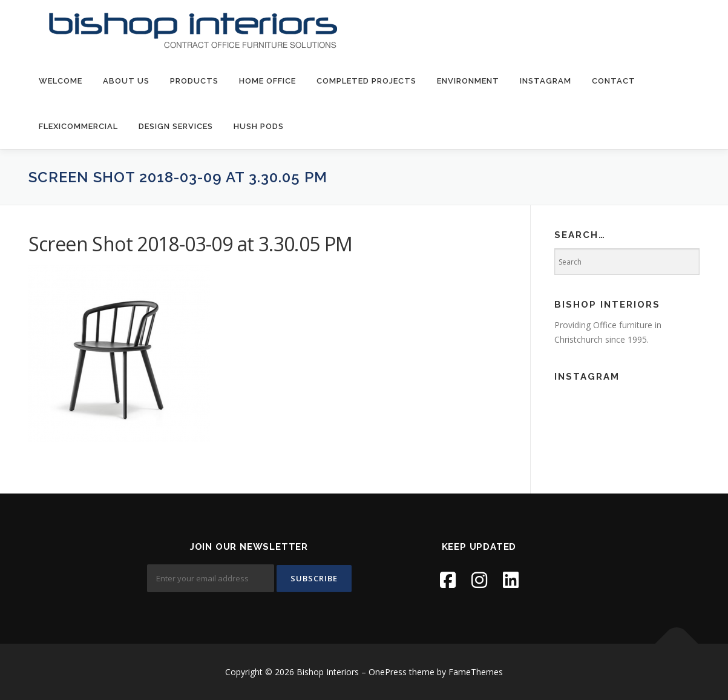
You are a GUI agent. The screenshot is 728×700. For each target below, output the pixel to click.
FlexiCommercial (78, 126)
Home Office (267, 81)
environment (468, 81)
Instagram (546, 81)
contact (614, 81)
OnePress (388, 672)
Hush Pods (259, 126)
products (194, 81)
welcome (61, 81)
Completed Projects (366, 81)
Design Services (176, 126)
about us (126, 81)
